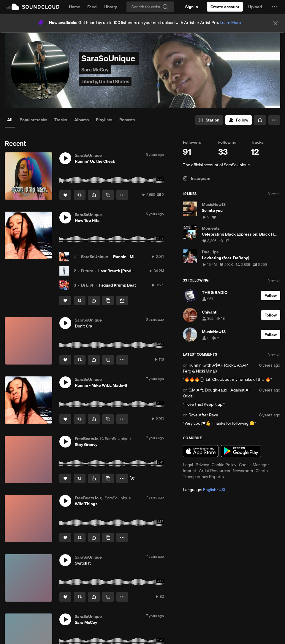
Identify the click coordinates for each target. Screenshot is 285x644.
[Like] (65, 195)
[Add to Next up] (122, 301)
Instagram (197, 178)
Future (87, 271)
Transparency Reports (203, 477)
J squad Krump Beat (117, 285)
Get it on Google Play (241, 451)
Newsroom (243, 471)
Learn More (230, 23)
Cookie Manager (254, 465)
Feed (92, 7)
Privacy (202, 465)
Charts (262, 471)
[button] (275, 7)
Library (110, 7)
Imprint (190, 471)
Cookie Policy (224, 465)
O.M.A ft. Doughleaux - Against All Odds (217, 393)
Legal (188, 465)
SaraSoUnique (95, 257)
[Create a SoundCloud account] (225, 7)
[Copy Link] (108, 195)
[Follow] (239, 120)
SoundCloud (32, 7)
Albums (81, 120)
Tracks (61, 120)
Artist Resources (214, 471)
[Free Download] (132, 478)
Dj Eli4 (87, 285)
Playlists (104, 120)
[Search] (150, 7)
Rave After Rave (203, 415)
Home (75, 7)
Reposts (127, 120)
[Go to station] (209, 120)
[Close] (275, 23)
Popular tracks (33, 120)
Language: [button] (204, 490)
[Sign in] (192, 7)
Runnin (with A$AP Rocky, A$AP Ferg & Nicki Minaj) (215, 368)
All (10, 120)
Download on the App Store (201, 451)
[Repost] (80, 195)
